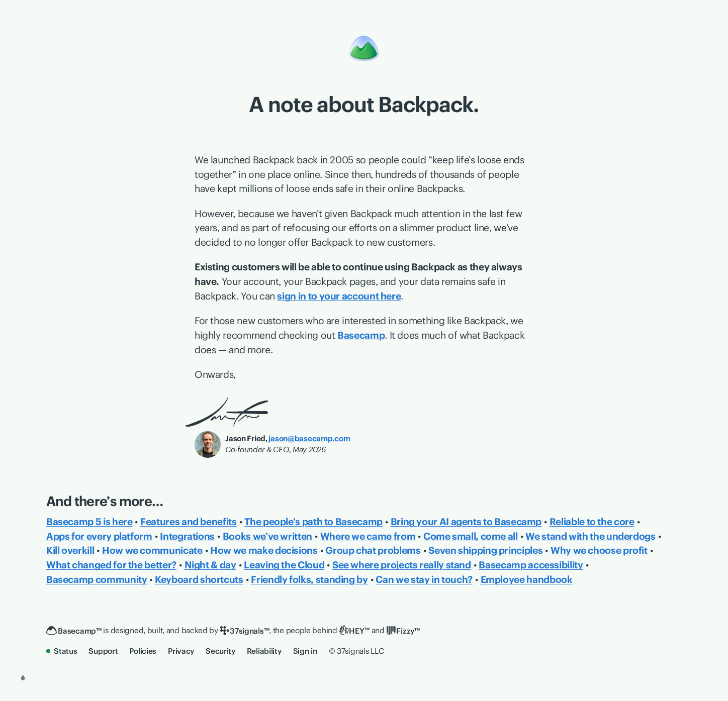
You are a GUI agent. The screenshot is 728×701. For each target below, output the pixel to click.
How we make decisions (264, 550)
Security (220, 651)
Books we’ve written (267, 536)
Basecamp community (97, 579)
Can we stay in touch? (424, 579)
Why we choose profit (599, 550)
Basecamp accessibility (531, 565)
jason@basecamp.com (309, 438)
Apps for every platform (99, 536)
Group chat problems (373, 550)
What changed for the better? (111, 565)
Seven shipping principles (485, 550)
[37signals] (245, 631)
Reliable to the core (592, 522)
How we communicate (152, 550)
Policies (143, 651)
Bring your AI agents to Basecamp (466, 522)
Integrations (187, 536)
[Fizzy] (403, 631)
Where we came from (368, 536)
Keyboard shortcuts (199, 579)
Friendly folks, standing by (309, 579)
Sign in (305, 651)
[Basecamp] (74, 631)
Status (62, 651)
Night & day (210, 565)
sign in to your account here (339, 296)
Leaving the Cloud (284, 565)
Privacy (181, 651)
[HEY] (355, 631)
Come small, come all (471, 536)
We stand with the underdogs (590, 536)
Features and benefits (188, 522)
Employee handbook (527, 579)
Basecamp (361, 335)
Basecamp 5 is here (89, 522)
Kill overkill (70, 550)
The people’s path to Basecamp (313, 522)
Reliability (264, 651)
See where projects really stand (402, 565)
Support (103, 651)
